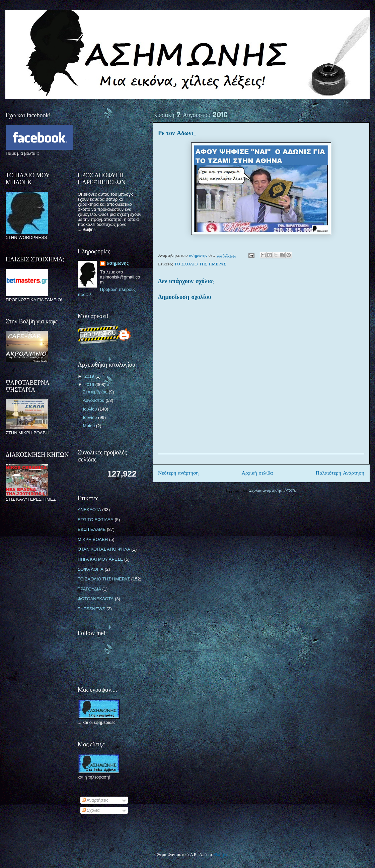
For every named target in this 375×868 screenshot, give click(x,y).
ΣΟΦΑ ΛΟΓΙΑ (91, 569)
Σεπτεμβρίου (96, 392)
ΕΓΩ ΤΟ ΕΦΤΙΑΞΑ (96, 520)
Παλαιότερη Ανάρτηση (340, 473)
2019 (90, 376)
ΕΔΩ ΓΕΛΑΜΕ (92, 529)
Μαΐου (90, 426)
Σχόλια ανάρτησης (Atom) (273, 490)
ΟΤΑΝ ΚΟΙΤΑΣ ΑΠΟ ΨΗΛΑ (104, 549)
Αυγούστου (94, 400)
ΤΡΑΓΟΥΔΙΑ (89, 589)
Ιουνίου (91, 417)
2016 (90, 385)
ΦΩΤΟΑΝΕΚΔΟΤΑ (96, 599)
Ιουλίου (91, 409)
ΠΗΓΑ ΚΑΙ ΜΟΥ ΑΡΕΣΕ (100, 559)
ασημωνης (118, 263)
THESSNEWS (91, 609)
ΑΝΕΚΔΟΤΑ (89, 510)
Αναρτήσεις (95, 800)
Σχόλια (91, 810)
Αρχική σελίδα (257, 473)
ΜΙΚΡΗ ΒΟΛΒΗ (93, 539)
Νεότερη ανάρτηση (178, 473)
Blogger (220, 855)
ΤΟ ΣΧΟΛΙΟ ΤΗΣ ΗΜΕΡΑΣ (200, 264)
